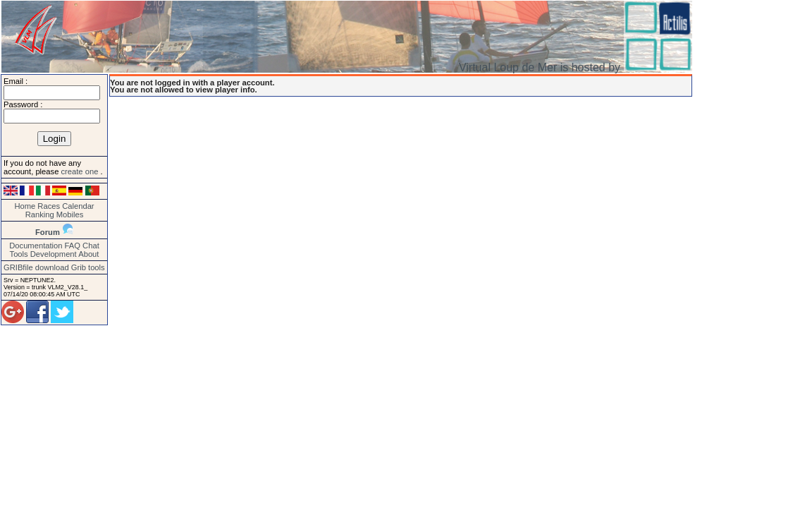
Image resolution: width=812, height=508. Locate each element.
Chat (91, 246)
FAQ (73, 246)
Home (25, 206)
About (88, 254)
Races (49, 206)
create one (80, 171)
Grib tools (88, 267)
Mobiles (70, 214)
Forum (48, 232)
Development (54, 254)
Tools (19, 254)
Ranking (40, 214)
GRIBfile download (36, 267)
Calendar (78, 206)
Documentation (36, 246)
